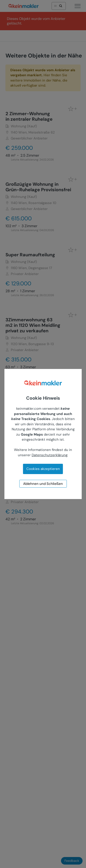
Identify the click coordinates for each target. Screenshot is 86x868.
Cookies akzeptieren (43, 469)
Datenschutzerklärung (50, 455)
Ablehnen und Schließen (43, 484)
